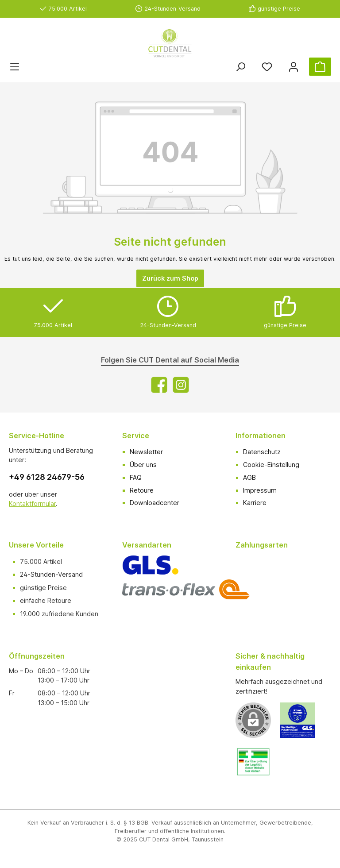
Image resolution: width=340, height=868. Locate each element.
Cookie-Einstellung (271, 465)
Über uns (143, 465)
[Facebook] (159, 385)
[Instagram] (181, 385)
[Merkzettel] (267, 67)
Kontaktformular (32, 503)
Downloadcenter (155, 503)
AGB (249, 477)
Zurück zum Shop (170, 278)
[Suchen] (240, 67)
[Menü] (15, 67)
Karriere (255, 503)
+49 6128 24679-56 (47, 477)
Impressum (260, 490)
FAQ (136, 477)
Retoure (142, 490)
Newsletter (146, 452)
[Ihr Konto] (294, 67)
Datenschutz (262, 452)
